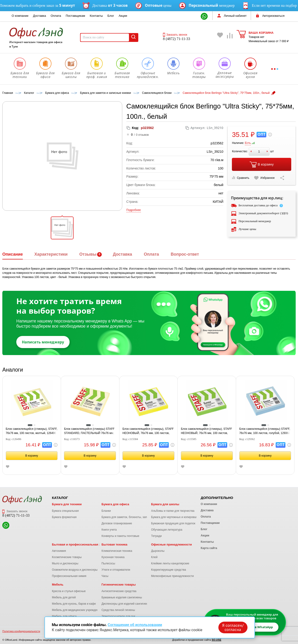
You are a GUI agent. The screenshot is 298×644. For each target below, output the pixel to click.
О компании (20, 16)
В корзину (262, 165)
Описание (13, 254)
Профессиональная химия (69, 576)
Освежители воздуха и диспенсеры (75, 570)
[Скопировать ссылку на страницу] (282, 178)
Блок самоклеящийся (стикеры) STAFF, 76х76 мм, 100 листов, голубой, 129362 (265, 431)
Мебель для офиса (64, 616)
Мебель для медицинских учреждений (77, 610)
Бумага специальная (65, 511)
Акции (123, 16)
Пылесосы (108, 563)
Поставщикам (75, 16)
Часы (105, 576)
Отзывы (88, 254)
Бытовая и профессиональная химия (80, 544)
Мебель (58, 585)
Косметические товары (67, 557)
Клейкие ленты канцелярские (170, 563)
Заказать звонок (175, 35)
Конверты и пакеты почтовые (120, 536)
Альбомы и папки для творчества (173, 511)
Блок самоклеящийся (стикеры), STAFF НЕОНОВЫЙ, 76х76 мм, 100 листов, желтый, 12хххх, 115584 (148, 431)
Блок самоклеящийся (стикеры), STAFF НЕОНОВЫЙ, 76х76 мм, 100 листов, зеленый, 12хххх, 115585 (207, 431)
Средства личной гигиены (118, 610)
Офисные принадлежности (171, 544)
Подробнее (134, 210)
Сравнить (240, 178)
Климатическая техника (117, 551)
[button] (62, 228)
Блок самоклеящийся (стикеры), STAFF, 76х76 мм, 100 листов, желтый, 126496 (32, 431)
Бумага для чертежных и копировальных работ (182, 517)
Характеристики (51, 254)
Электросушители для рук (118, 616)
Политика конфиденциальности (21, 631)
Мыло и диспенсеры (65, 563)
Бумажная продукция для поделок (173, 523)
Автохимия (59, 551)
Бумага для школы (165, 504)
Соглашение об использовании (135, 625)
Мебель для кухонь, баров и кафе (74, 604)
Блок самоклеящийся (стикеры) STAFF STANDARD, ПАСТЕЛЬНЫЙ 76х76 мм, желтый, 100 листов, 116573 (89, 431)
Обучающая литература (167, 530)
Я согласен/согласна (233, 627)
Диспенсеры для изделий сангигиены (126, 604)
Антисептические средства (119, 591)
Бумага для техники (67, 504)
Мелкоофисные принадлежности (172, 576)
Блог (111, 16)
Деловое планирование (117, 523)
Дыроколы (158, 551)
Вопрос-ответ (185, 254)
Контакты (96, 16)
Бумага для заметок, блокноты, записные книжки (133, 517)
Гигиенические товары (119, 585)
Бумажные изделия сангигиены (122, 597)
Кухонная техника (113, 557)
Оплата (56, 16)
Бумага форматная (64, 517)
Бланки (106, 511)
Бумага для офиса (115, 504)
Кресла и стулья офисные (69, 591)
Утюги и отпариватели (116, 570)
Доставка (40, 16)
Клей (154, 557)
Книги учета (109, 530)
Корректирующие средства (169, 570)
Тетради (156, 536)
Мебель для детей (64, 597)
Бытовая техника (114, 544)
